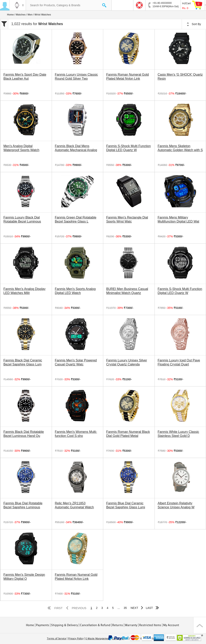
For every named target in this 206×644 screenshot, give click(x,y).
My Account (171, 625)
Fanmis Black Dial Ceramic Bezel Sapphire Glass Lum (23, 362)
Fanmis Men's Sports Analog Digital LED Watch (75, 291)
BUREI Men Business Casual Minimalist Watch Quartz (127, 291)
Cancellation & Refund (95, 625)
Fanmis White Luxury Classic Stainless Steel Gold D (178, 434)
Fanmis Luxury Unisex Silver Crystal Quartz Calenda (127, 362)
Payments (43, 625)
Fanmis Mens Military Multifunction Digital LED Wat (179, 219)
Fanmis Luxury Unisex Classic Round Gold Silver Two (76, 77)
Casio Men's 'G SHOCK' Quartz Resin (180, 77)
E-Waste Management (98, 639)
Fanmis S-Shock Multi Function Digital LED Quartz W (128, 148)
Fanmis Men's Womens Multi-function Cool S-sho (76, 434)
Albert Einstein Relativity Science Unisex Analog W (176, 505)
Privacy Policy (76, 639)
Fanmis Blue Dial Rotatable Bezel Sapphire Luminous (23, 505)
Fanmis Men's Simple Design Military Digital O (24, 577)
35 (125, 608)
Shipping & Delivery (64, 625)
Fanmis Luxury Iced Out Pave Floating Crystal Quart (179, 362)
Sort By (194, 24)
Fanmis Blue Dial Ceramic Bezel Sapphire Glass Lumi (126, 505)
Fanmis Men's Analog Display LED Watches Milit (24, 291)
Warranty (131, 625)
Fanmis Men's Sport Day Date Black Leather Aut (25, 77)
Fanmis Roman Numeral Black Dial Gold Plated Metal (128, 434)
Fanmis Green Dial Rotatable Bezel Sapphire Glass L (76, 219)
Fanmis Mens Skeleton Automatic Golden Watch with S (180, 148)
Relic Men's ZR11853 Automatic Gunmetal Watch (74, 505)
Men (30, 15)
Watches (21, 15)
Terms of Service (57, 639)
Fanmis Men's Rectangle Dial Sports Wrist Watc (127, 219)
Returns (118, 625)
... (119, 608)
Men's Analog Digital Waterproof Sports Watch (21, 148)
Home (10, 15)
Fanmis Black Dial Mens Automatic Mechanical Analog (76, 148)
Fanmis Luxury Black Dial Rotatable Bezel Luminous (22, 219)
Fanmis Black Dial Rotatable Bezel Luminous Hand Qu (24, 434)
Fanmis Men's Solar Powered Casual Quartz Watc (76, 362)
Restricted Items (150, 625)
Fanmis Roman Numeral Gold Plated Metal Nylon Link (128, 77)
